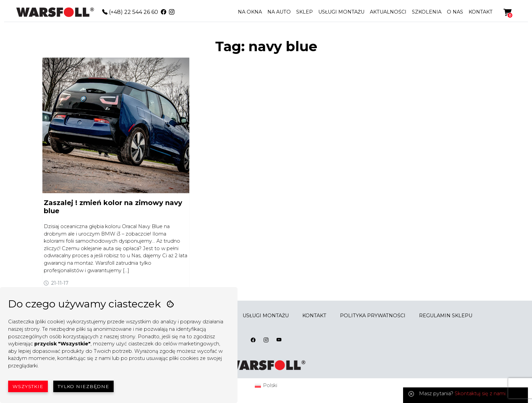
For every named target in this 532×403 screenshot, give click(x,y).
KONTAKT (481, 12)
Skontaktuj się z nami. (481, 394)
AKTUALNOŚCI (388, 12)
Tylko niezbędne (83, 386)
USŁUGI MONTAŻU (341, 12)
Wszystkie (28, 386)
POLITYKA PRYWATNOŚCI (373, 316)
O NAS (455, 12)
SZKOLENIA (427, 12)
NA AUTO (279, 12)
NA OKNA (250, 12)
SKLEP (305, 12)
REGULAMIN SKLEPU (446, 316)
